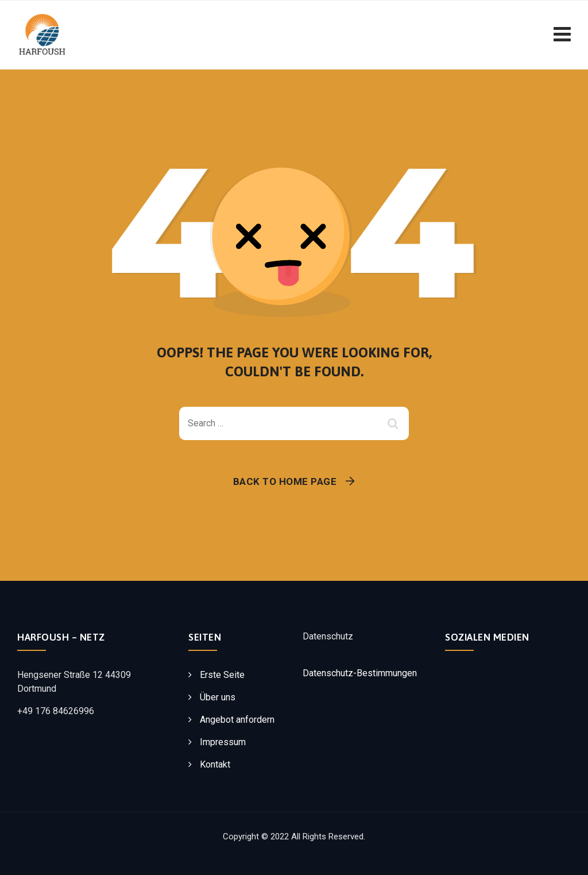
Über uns (218, 697)
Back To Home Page (285, 481)
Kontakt (215, 764)
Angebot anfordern (237, 720)
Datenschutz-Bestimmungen (360, 673)
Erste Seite (222, 675)
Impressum (223, 742)
